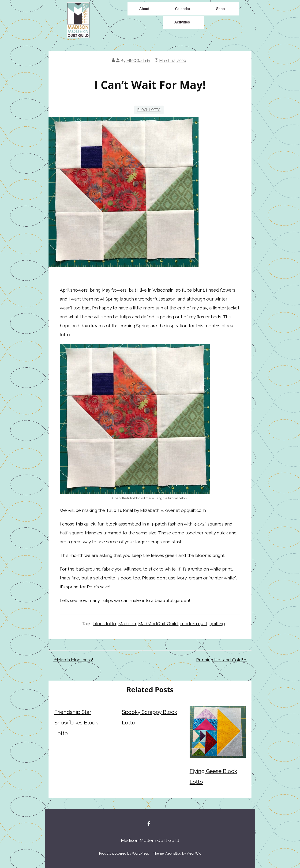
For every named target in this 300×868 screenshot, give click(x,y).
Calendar (183, 9)
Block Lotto (149, 110)
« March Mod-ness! (73, 660)
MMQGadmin (138, 61)
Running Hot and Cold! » (221, 660)
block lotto (105, 624)
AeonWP (194, 853)
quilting (217, 624)
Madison (127, 624)
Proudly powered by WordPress (124, 853)
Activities (182, 22)
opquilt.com (193, 510)
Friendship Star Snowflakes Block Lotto (76, 723)
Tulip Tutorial (119, 510)
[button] (145, 9)
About (144, 9)
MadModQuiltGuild (158, 624)
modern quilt (194, 624)
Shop (220, 9)
